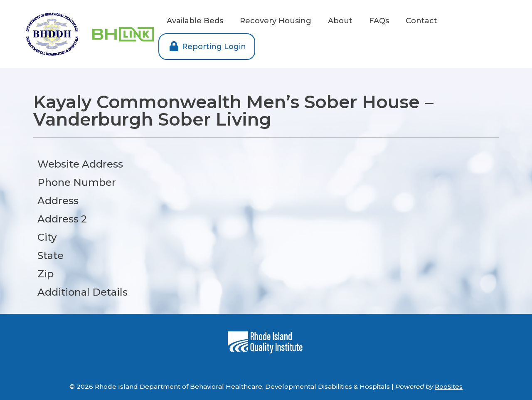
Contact (421, 21)
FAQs (379, 21)
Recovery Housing (276, 21)
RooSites (449, 386)
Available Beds (195, 21)
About (340, 21)
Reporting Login (207, 47)
